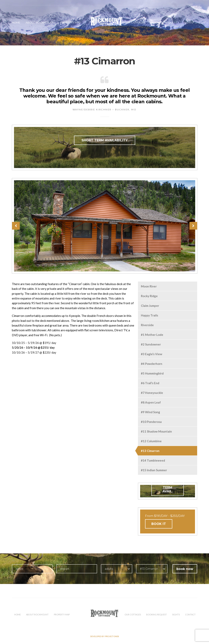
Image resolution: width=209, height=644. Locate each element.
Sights (188, 23)
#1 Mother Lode (152, 335)
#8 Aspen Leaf (151, 402)
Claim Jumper (150, 306)
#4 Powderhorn (152, 364)
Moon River (149, 286)
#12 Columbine (151, 441)
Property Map (71, 23)
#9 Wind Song (150, 412)
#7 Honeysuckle (152, 393)
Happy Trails (149, 315)
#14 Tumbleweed (153, 460)
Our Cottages (135, 23)
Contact (190, 614)
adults (109, 569)
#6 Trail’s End (150, 383)
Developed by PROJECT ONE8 (105, 636)
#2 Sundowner (151, 344)
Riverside (147, 325)
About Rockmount (40, 23)
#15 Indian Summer (154, 470)
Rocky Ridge (149, 296)
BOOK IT (159, 524)
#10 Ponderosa (151, 422)
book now (185, 569)
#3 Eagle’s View (152, 354)
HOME (16, 23)
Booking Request (164, 23)
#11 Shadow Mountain (156, 431)
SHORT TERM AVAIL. (168, 488)
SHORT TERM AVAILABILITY (105, 140)
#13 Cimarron (150, 451)
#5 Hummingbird (152, 373)
